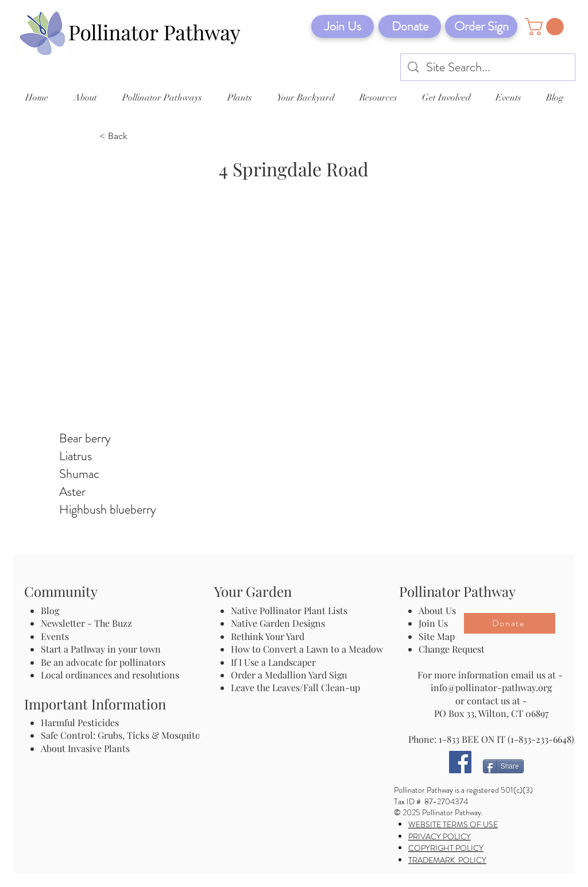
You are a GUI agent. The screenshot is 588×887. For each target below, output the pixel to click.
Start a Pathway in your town (101, 649)
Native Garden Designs (278, 623)
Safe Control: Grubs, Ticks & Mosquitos (123, 735)
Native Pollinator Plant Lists (289, 610)
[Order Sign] (481, 26)
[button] (546, 27)
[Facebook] (460, 762)
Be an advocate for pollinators (103, 662)
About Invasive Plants (85, 748)
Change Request (452, 649)
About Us (437, 610)
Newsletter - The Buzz (86, 623)
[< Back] (137, 137)
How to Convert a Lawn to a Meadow (307, 649)
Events (55, 636)
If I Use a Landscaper (273, 662)
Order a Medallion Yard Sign (289, 675)
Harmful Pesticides (80, 722)
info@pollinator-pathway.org (491, 687)
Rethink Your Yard (268, 636)
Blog (52, 610)
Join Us (433, 623)
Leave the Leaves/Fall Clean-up (295, 687)
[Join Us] (343, 26)
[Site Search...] (488, 68)
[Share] (503, 766)
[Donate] (410, 26)
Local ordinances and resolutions (110, 675)
